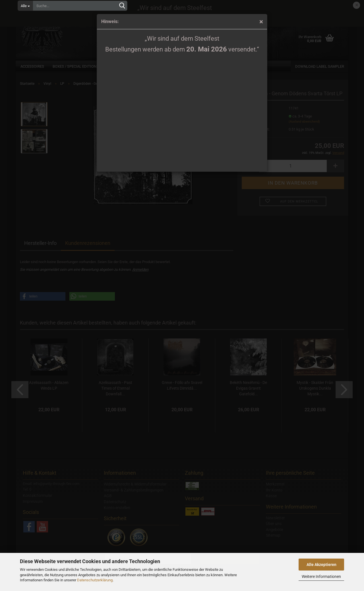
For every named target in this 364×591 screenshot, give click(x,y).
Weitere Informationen (321, 576)
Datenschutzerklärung (95, 580)
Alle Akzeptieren (321, 565)
